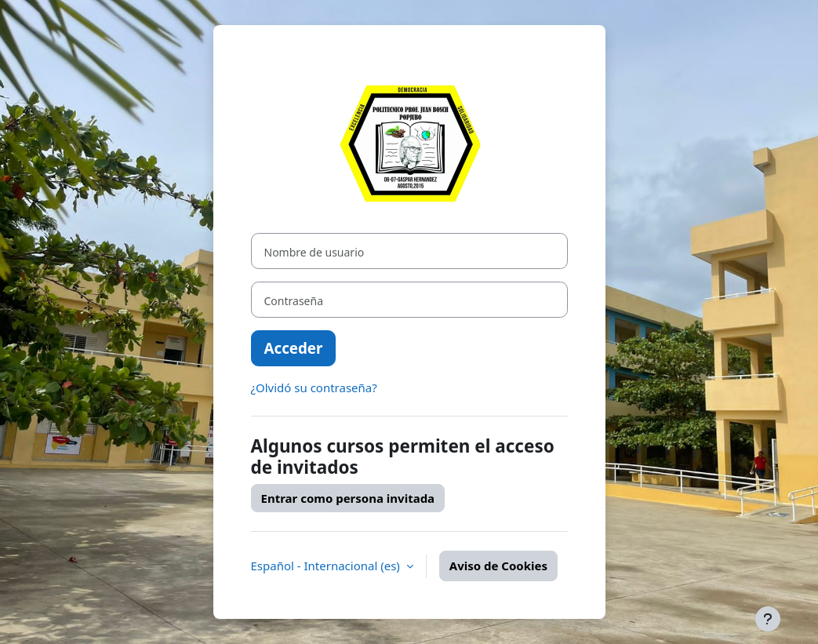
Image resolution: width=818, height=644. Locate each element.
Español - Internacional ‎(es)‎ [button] (327, 566)
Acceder (294, 348)
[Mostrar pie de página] (768, 619)
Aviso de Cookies (498, 566)
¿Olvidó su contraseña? (314, 387)
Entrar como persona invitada (348, 498)
